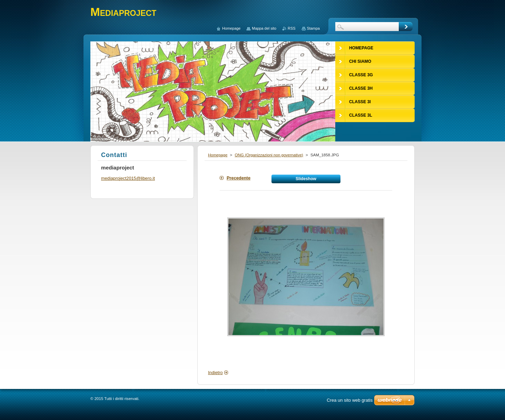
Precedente (239, 178)
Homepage (218, 155)
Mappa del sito (264, 28)
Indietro (215, 373)
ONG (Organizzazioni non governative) (269, 155)
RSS (291, 28)
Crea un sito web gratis (350, 400)
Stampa (313, 28)
